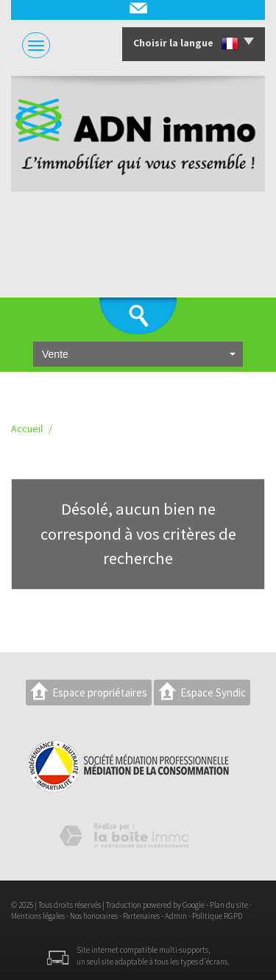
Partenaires (141, 916)
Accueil (27, 429)
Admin (176, 916)
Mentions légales (38, 916)
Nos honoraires (94, 916)
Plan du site (229, 905)
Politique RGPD (217, 916)
